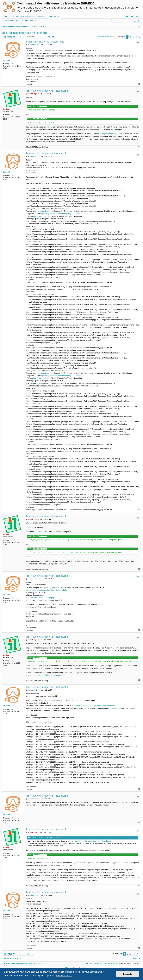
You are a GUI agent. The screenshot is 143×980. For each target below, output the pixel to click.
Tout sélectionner (40, 106)
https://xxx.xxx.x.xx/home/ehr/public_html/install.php (46, 590)
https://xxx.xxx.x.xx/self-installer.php (40, 598)
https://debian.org (109, 134)
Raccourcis (6, 17)
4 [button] (137, 37)
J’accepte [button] (127, 974)
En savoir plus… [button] (64, 976)
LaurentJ (6, 60)
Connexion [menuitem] (133, 17)
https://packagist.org (45, 211)
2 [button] (130, 37)
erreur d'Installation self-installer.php (25, 33)
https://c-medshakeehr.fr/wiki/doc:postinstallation (45, 675)
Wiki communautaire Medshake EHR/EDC (28, 16)
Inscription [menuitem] (138, 17)
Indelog (6, 109)
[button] (140, 37)
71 (12, 115)
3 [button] (134, 37)
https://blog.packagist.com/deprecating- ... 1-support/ (61, 214)
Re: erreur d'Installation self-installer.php (47, 91)
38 (12, 64)
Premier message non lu (14, 21)
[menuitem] (127, 16)
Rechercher (32, 21)
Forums (56, 16)
